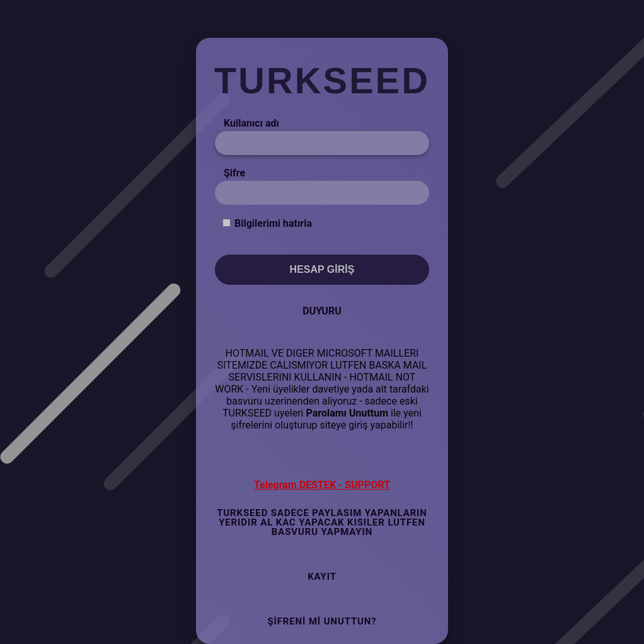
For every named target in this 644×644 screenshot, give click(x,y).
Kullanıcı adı (251, 123)
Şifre (234, 173)
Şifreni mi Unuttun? (322, 621)
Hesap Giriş (322, 269)
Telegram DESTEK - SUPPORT (322, 485)
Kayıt (322, 577)
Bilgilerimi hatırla (273, 223)
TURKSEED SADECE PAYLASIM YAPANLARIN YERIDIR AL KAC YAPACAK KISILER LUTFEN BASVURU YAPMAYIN (322, 522)
